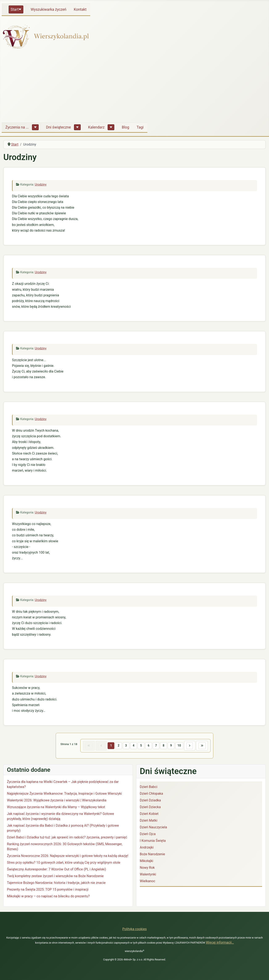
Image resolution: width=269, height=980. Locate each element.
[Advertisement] (134, 88)
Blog (126, 127)
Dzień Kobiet (149, 814)
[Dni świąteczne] (77, 127)
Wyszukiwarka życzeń (49, 9)
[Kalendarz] (111, 127)
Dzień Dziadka (150, 800)
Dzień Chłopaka (151, 794)
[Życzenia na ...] (35, 127)
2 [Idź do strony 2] (118, 746)
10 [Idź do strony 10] (179, 746)
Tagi (140, 127)
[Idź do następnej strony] (190, 746)
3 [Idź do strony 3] (126, 746)
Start (15, 9)
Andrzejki (147, 847)
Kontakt (80, 9)
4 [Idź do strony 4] (133, 746)
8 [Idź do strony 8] (164, 746)
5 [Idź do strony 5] (141, 746)
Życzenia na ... (17, 127)
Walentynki (148, 874)
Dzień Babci (149, 787)
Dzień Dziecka (150, 807)
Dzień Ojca (148, 834)
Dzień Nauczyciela (153, 827)
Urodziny (41, 185)
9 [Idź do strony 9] (171, 746)
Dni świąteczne (58, 127)
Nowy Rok (147, 868)
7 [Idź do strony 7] (156, 746)
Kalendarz (96, 127)
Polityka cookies (134, 929)
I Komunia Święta (153, 841)
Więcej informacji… (220, 942)
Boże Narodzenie (152, 854)
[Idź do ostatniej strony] (202, 746)
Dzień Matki (149, 820)
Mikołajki (146, 861)
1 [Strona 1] (111, 746)
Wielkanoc (148, 881)
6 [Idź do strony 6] (149, 746)
